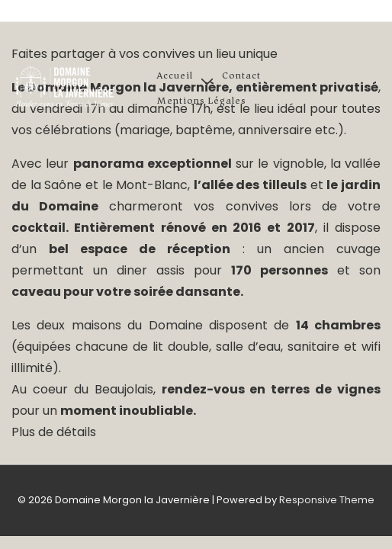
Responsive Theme (327, 500)
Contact (241, 75)
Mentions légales (201, 100)
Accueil (175, 75)
